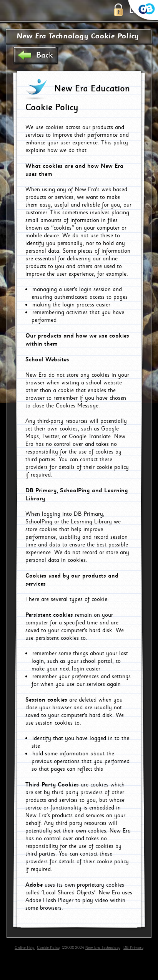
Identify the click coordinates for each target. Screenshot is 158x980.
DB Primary (133, 948)
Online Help (25, 948)
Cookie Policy (48, 948)
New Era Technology (103, 948)
